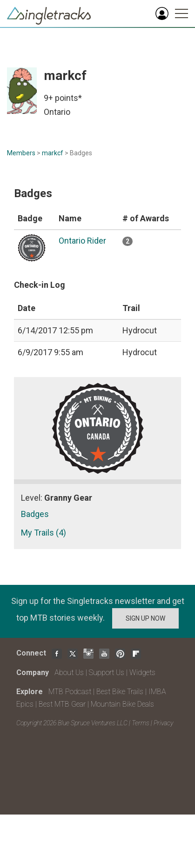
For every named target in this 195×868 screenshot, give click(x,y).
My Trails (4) (44, 533)
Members (21, 153)
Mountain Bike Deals (122, 704)
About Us (69, 673)
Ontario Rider (82, 241)
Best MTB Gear (62, 704)
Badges (35, 514)
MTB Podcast (70, 692)
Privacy (163, 723)
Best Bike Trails (120, 692)
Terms (141, 723)
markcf (53, 153)
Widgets (142, 673)
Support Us (107, 673)
